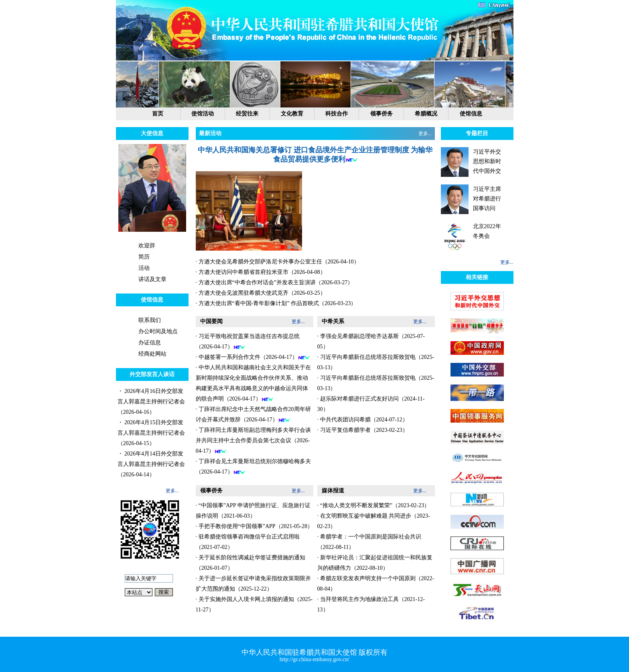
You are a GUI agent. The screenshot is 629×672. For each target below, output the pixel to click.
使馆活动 (203, 114)
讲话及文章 (152, 279)
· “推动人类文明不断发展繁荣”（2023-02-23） (374, 505)
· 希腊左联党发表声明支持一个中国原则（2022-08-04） (376, 584)
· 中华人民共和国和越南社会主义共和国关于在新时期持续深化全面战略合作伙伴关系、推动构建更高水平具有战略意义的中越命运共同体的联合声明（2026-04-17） (253, 383)
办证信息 (150, 343)
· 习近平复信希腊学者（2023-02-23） (363, 430)
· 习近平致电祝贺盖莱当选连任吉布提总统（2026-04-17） (248, 342)
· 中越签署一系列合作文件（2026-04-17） (253, 357)
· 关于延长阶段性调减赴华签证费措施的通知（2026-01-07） (251, 563)
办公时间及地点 (158, 331)
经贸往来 (247, 114)
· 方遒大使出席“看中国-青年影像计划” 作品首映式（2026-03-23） (276, 303)
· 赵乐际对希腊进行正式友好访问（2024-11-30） (371, 404)
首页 (158, 114)
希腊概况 (426, 114)
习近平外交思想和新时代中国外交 (487, 161)
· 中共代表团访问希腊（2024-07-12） (363, 420)
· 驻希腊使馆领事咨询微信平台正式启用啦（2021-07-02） (248, 542)
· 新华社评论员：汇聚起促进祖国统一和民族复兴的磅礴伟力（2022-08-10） (375, 563)
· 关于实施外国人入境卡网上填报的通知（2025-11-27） (254, 604)
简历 (144, 257)
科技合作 (337, 114)
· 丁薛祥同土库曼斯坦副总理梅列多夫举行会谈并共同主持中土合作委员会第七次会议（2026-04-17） (253, 441)
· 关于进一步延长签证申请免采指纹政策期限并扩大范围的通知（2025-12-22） (253, 584)
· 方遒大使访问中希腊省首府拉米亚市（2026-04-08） (261, 272)
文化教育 (292, 114)
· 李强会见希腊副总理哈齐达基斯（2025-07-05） (371, 341)
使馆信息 (471, 114)
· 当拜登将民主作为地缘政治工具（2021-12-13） (371, 604)
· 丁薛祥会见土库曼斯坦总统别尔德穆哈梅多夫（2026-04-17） (253, 467)
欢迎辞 (147, 246)
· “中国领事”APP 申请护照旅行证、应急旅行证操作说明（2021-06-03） (253, 511)
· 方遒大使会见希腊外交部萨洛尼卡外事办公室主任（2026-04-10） (278, 262)
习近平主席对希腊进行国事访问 (487, 199)
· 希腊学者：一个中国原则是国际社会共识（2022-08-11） (369, 542)
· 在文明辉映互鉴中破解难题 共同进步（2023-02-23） (374, 521)
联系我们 (150, 320)
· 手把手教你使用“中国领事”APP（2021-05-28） (254, 526)
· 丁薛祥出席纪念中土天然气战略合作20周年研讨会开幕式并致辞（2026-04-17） (253, 415)
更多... (172, 491)
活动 (144, 268)
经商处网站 (152, 354)
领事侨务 (381, 114)
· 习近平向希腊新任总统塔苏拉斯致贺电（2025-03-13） (376, 362)
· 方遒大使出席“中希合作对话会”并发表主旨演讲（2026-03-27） (275, 282)
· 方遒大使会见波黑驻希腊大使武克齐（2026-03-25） (261, 293)
